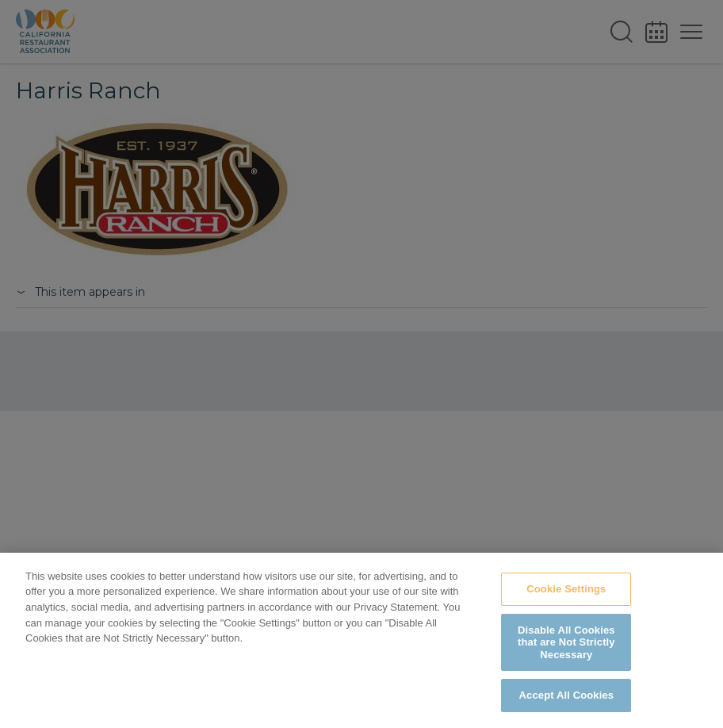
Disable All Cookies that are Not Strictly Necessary (566, 642)
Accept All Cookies (567, 695)
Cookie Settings (566, 589)
